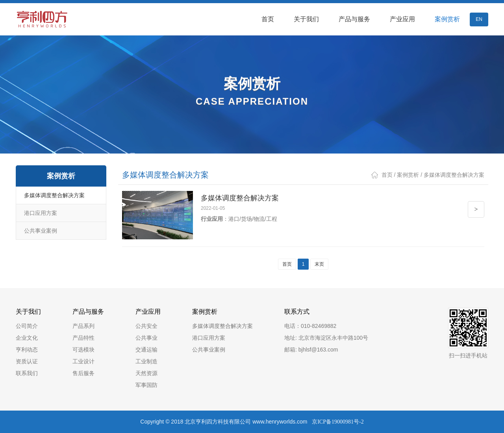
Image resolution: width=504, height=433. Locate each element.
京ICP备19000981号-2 (338, 422)
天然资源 (146, 373)
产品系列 (83, 326)
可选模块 (83, 350)
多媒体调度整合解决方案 (54, 195)
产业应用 (402, 19)
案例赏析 (447, 19)
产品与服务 (354, 19)
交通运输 (146, 350)
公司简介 (27, 326)
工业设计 (83, 361)
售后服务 (83, 373)
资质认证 (27, 361)
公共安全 (146, 326)
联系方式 (297, 312)
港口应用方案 (41, 213)
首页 (268, 19)
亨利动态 (27, 350)
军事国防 (146, 385)
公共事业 (146, 338)
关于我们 (306, 19)
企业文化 (27, 338)
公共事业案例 (41, 231)
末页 (319, 264)
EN (479, 19)
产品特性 (83, 338)
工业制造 (146, 361)
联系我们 (27, 373)
